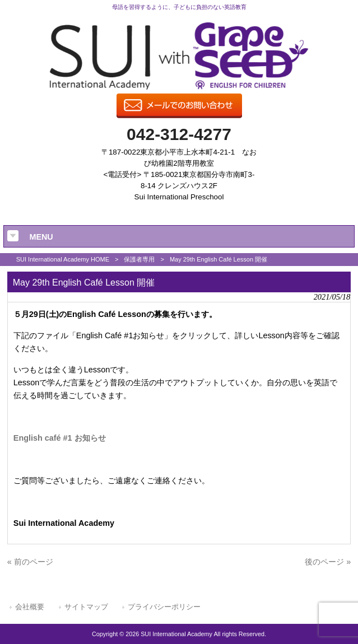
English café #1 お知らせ (60, 438)
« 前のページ (30, 562)
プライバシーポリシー (164, 607)
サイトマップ (86, 607)
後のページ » (328, 562)
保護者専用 (139, 259)
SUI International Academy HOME (63, 259)
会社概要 (30, 607)
